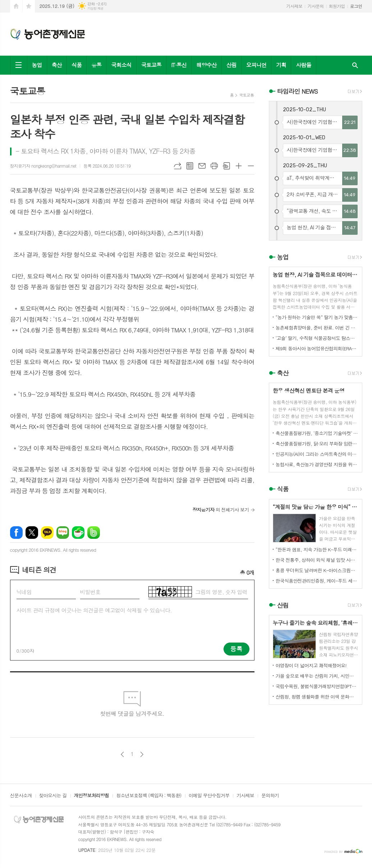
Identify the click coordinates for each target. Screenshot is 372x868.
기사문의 (315, 6)
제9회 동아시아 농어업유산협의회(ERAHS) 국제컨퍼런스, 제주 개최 (317, 348)
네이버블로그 (63, 533)
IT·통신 (179, 65)
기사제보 (294, 6)
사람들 (303, 65)
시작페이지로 (16, 6)
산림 (231, 65)
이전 (122, 754)
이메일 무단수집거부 (209, 796)
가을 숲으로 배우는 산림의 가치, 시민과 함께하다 (317, 676)
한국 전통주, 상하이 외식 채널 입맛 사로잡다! (317, 560)
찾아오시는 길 (53, 796)
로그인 (356, 6)
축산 (57, 65)
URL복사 (178, 166)
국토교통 (151, 65)
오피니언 (256, 65)
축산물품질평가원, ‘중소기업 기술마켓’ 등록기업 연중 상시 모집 (317, 433)
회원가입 (337, 6)
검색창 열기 (355, 65)
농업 (37, 65)
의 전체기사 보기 (221, 510)
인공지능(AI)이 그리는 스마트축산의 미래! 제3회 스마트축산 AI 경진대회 (317, 454)
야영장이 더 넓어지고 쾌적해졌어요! (311, 665)
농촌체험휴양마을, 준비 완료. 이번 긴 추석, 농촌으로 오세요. (317, 328)
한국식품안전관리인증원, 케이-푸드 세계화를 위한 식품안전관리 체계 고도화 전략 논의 (317, 581)
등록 (236, 649)
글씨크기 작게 (251, 166)
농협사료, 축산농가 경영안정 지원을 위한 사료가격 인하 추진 (317, 464)
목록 (190, 166)
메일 (202, 166)
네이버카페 (78, 533)
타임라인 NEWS (297, 91)
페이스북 (16, 533)
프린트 (214, 166)
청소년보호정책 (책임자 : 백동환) (149, 796)
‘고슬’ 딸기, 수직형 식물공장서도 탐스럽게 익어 (317, 338)
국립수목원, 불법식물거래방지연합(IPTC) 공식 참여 (317, 686)
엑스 (32, 533)
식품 (77, 65)
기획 (281, 65)
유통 (96, 65)
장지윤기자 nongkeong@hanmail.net (43, 166)
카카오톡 (47, 533)
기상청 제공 (95, 8)
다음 (142, 754)
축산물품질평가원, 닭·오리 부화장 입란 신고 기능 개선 (317, 444)
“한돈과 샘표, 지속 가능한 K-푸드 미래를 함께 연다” (317, 549)
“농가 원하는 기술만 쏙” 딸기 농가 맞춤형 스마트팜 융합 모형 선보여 (317, 317)
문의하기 (270, 796)
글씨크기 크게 (239, 166)
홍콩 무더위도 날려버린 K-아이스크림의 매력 (317, 570)
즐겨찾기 (29, 6)
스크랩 (226, 166)
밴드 (94, 533)
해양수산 (206, 65)
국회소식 (121, 65)
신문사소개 (21, 796)
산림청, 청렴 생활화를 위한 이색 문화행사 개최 (317, 697)
